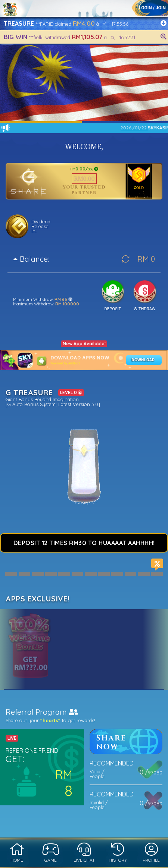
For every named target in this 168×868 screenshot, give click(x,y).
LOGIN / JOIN (152, 8)
